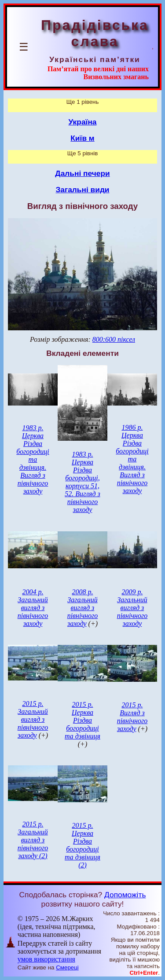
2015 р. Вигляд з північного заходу (132, 717)
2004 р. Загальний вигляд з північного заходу (33, 608)
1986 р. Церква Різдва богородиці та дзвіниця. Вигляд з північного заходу (132, 459)
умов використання (46, 959)
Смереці (67, 967)
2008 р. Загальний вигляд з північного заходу (83, 608)
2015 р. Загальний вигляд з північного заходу (33, 719)
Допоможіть (125, 895)
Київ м (82, 138)
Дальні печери (82, 173)
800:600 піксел (114, 339)
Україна (83, 122)
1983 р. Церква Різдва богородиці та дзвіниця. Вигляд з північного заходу (33, 459)
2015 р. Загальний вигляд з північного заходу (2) (33, 840)
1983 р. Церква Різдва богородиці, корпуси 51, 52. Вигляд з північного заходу (82, 482)
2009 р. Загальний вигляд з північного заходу (132, 608)
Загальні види (82, 190)
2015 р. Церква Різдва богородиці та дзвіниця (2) (82, 845)
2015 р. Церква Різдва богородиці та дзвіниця (82, 720)
